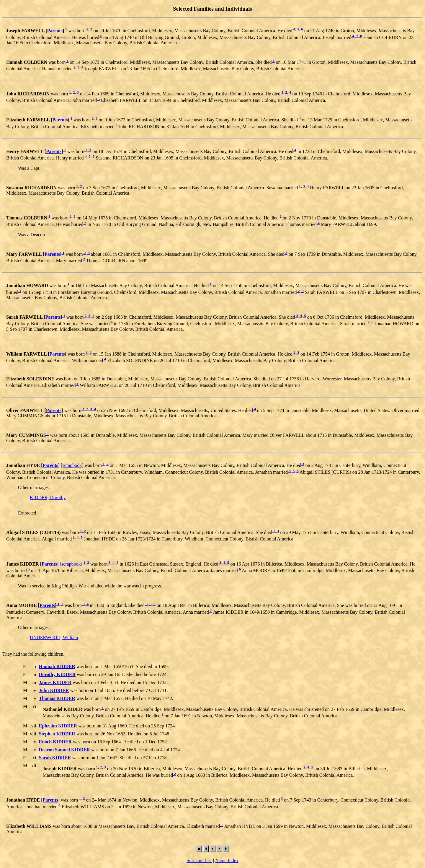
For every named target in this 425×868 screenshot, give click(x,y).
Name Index (227, 860)
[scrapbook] (72, 466)
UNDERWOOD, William (54, 637)
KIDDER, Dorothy (48, 497)
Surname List (199, 860)
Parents (55, 31)
